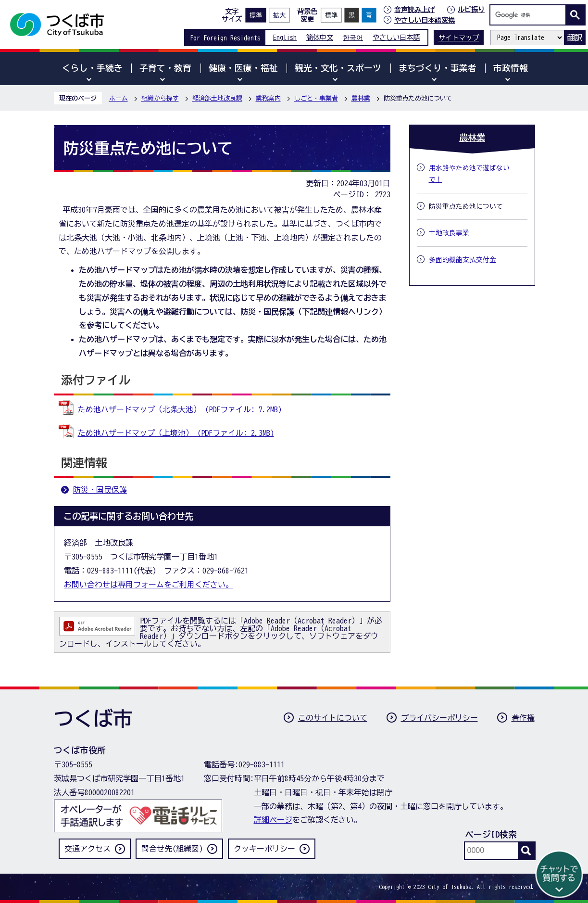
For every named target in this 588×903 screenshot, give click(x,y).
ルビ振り (471, 9)
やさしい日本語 (396, 37)
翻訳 (575, 38)
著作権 (523, 718)
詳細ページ (273, 820)
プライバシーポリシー (439, 718)
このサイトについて (333, 718)
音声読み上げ (414, 10)
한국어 (353, 37)
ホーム (119, 98)
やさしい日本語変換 (425, 20)
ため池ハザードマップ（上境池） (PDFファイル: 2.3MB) (176, 433)
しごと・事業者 (316, 98)
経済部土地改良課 (217, 98)
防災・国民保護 (100, 490)
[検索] (530, 15)
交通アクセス (88, 849)
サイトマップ (459, 38)
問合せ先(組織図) (172, 849)
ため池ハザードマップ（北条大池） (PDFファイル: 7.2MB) (180, 409)
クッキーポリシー (264, 849)
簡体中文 (320, 37)
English (285, 37)
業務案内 (268, 98)
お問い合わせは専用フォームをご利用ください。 (149, 585)
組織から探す (160, 98)
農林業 (361, 98)
